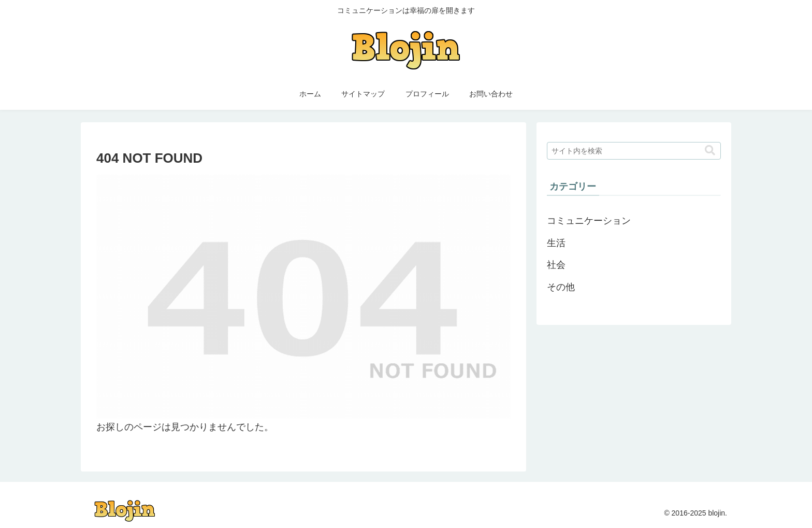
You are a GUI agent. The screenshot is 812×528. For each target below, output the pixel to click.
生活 (556, 243)
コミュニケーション (589, 221)
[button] (710, 151)
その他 (561, 287)
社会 (556, 265)
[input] (634, 151)
